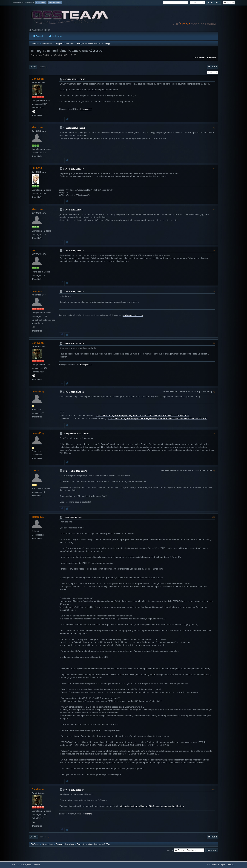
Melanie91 (38, 517)
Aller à (170, 850)
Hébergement (86, 109)
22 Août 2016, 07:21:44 (74, 292)
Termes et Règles (218, 865)
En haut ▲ (231, 865)
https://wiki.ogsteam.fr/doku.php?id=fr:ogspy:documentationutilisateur (152, 806)
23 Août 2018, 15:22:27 (74, 790)
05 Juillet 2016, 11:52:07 (74, 79)
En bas (33, 67)
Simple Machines (34, 865)
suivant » (212, 58)
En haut (34, 837)
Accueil (37, 36)
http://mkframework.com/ (133, 315)
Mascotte (37, 127)
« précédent (199, 58)
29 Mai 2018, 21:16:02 (73, 517)
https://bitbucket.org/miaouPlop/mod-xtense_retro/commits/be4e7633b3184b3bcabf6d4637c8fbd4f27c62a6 (157, 418)
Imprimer (212, 67)
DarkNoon (38, 79)
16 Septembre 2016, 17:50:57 (76, 434)
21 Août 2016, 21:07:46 (74, 210)
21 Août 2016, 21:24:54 (74, 251)
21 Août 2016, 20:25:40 (74, 169)
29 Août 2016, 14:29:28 (74, 392)
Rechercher (55, 36)
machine (37, 291)
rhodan (36, 470)
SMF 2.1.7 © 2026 (19, 865)
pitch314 (37, 168)
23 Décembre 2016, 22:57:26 (76, 471)
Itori (34, 250)
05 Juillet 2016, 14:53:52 (74, 128)
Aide (209, 865)
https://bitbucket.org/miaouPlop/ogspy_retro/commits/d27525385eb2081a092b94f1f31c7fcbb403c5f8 (143, 415)
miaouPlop (38, 392)
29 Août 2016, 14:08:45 (74, 343)
